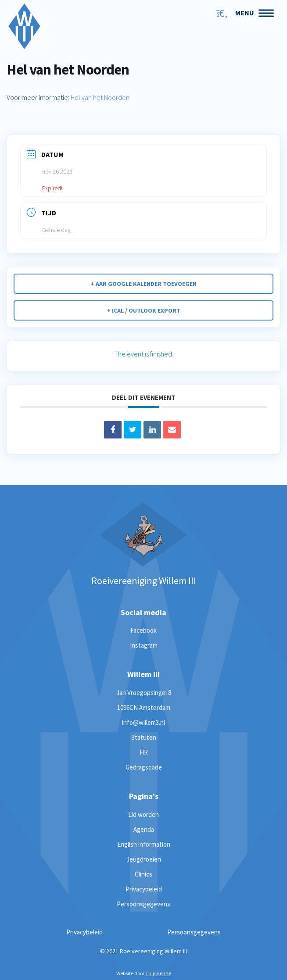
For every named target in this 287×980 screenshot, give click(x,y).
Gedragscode (144, 767)
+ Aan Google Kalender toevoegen (144, 284)
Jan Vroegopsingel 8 (144, 693)
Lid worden (143, 814)
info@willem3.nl (143, 722)
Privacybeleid (144, 889)
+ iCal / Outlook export (144, 310)
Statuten (144, 737)
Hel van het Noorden (100, 97)
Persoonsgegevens (143, 904)
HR (144, 752)
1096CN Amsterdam (144, 707)
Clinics (143, 874)
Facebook (143, 630)
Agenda (144, 829)
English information (144, 844)
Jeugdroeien (144, 859)
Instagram (144, 645)
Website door (144, 973)
